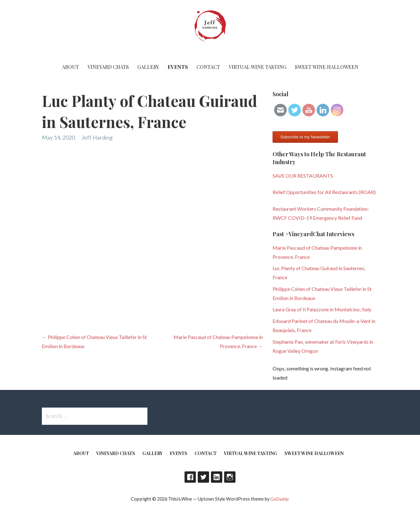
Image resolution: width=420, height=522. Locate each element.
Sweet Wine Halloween (327, 67)
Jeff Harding (97, 137)
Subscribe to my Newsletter (305, 137)
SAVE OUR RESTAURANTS (303, 176)
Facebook (190, 477)
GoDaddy (280, 499)
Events (178, 67)
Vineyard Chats (108, 67)
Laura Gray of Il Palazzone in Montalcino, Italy (322, 309)
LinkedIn (217, 477)
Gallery (148, 67)
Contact (208, 67)
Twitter (203, 477)
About (70, 67)
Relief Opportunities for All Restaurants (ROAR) (324, 192)
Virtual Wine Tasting (257, 67)
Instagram (230, 477)
